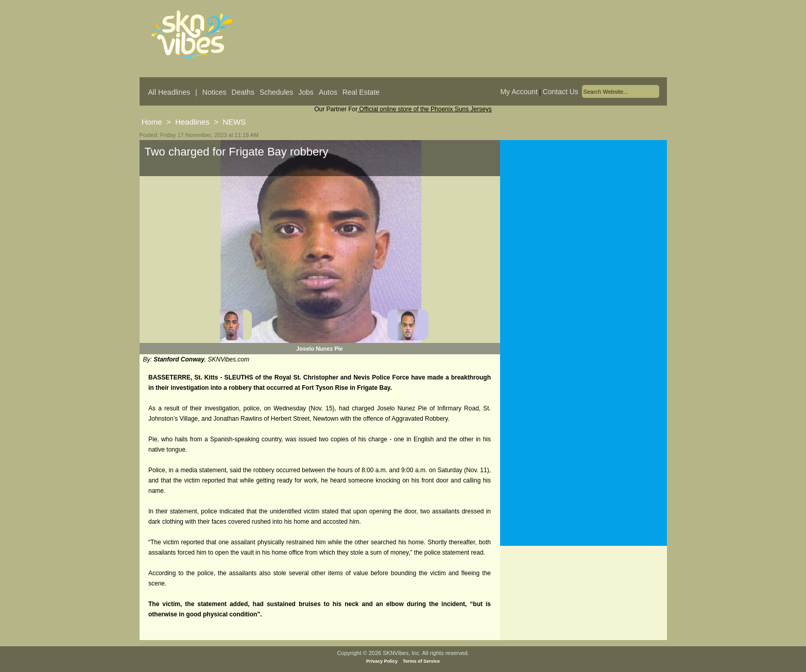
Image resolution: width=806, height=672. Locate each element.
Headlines (192, 122)
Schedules (276, 92)
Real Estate (361, 92)
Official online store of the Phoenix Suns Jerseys (425, 109)
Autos (328, 92)
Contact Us (561, 92)
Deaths (243, 92)
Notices (215, 92)
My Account (519, 92)
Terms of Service (421, 661)
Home (152, 122)
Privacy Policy (382, 661)
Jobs (306, 92)
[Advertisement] (584, 242)
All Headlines (169, 92)
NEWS (234, 122)
